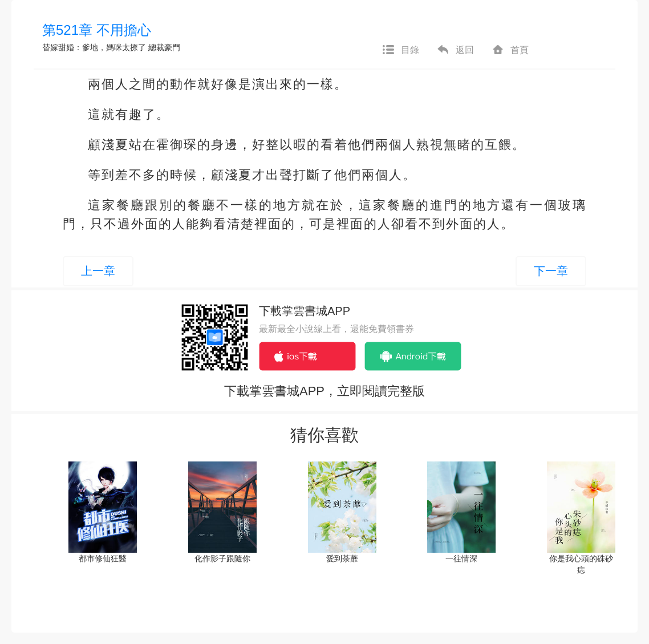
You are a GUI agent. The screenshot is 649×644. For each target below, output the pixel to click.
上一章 (98, 271)
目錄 (400, 50)
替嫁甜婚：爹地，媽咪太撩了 (94, 47)
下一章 (551, 271)
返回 (455, 50)
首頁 (510, 50)
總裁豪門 (164, 47)
